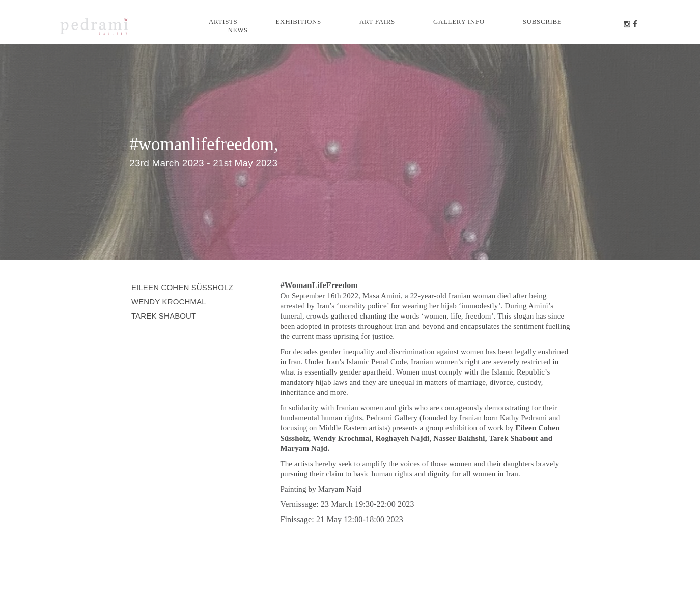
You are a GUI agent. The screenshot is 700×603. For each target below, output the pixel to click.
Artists (223, 22)
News (238, 30)
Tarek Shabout (164, 316)
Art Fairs (377, 22)
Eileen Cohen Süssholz (182, 287)
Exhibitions (299, 22)
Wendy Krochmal (169, 301)
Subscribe (542, 22)
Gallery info (459, 22)
